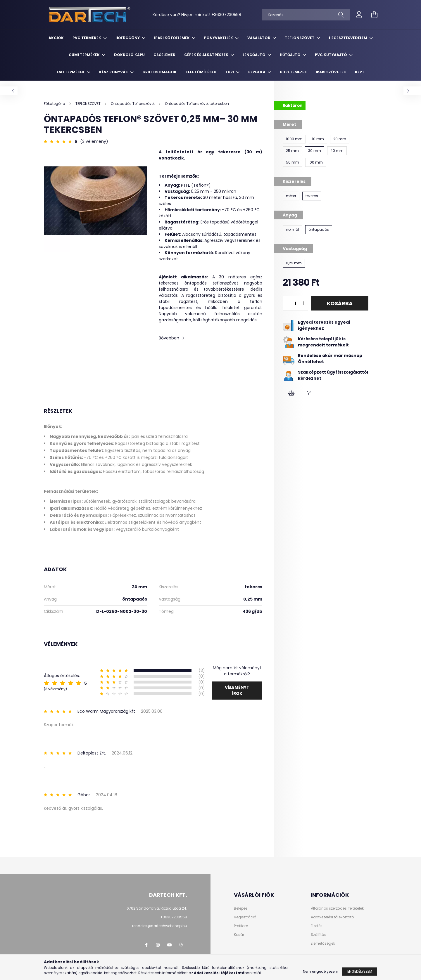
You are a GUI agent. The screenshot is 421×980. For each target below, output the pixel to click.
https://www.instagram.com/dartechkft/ (158, 945)
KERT (360, 72)
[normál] (293, 230)
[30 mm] (315, 151)
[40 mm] (337, 151)
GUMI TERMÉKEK (85, 55)
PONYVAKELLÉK (219, 38)
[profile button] (359, 15)
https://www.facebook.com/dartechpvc (146, 945)
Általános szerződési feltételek (337, 908)
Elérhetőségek (323, 943)
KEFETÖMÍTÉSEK (201, 72)
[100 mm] (316, 162)
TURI (230, 72)
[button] (291, 393)
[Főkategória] (55, 104)
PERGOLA (257, 72)
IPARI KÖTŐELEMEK (172, 38)
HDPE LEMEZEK (293, 72)
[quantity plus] (303, 303)
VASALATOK (259, 38)
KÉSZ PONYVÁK (114, 72)
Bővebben (169, 338)
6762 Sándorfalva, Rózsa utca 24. (157, 908)
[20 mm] (340, 139)
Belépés (241, 908)
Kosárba (340, 303)
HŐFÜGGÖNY (128, 38)
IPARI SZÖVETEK (331, 72)
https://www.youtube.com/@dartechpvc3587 (170, 945)
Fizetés (317, 926)
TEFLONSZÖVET (300, 38)
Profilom (241, 926)
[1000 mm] (294, 139)
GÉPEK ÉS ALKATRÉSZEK (207, 55)
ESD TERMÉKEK (71, 72)
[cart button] (374, 15)
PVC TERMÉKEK (87, 38)
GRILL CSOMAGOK (159, 72)
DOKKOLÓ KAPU (129, 55)
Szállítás (319, 935)
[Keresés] (306, 15)
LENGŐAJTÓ (255, 55)
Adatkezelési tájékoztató (332, 917)
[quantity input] (295, 303)
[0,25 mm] (294, 263)
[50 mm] (293, 162)
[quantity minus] (287, 303)
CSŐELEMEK (164, 55)
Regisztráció (245, 917)
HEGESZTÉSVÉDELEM (348, 38)
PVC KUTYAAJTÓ (331, 55)
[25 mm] (292, 151)
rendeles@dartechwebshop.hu (160, 926)
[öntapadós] (319, 230)
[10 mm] (318, 139)
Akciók (56, 38)
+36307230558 (226, 15)
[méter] (291, 196)
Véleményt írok (237, 690)
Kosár (239, 935)
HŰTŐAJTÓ (291, 55)
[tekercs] (312, 196)
